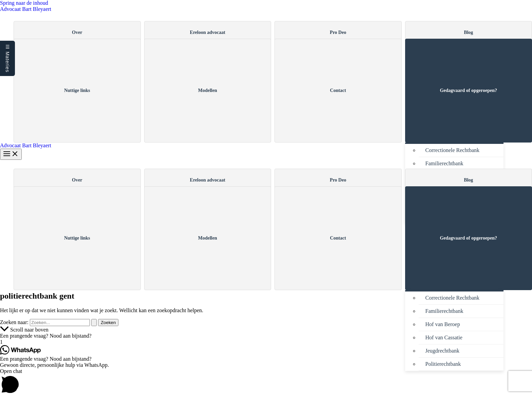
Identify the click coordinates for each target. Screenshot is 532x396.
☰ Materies (7, 58)
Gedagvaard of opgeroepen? (468, 90)
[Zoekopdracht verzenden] (94, 323)
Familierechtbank (444, 163)
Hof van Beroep (443, 324)
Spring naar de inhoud (24, 3)
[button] (266, 336)
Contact (338, 90)
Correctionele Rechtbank (453, 150)
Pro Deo (338, 32)
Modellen (208, 90)
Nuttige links (77, 90)
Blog (468, 32)
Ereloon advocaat (208, 32)
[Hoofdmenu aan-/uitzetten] (11, 154)
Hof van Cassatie (444, 337)
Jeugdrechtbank (442, 351)
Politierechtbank (443, 364)
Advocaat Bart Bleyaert (26, 9)
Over (77, 32)
